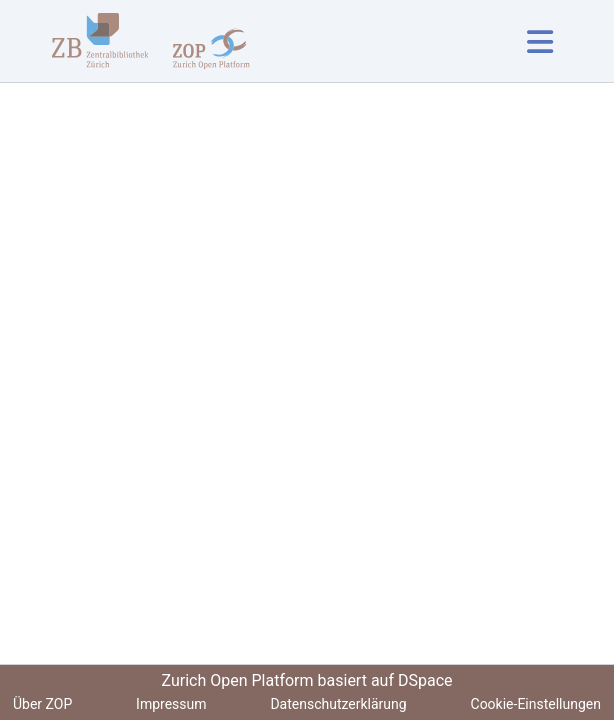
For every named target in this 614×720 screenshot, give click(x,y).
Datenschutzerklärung (338, 704)
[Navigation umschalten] (539, 41)
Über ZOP (42, 704)
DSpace (425, 680)
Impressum (171, 704)
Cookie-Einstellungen (536, 704)
